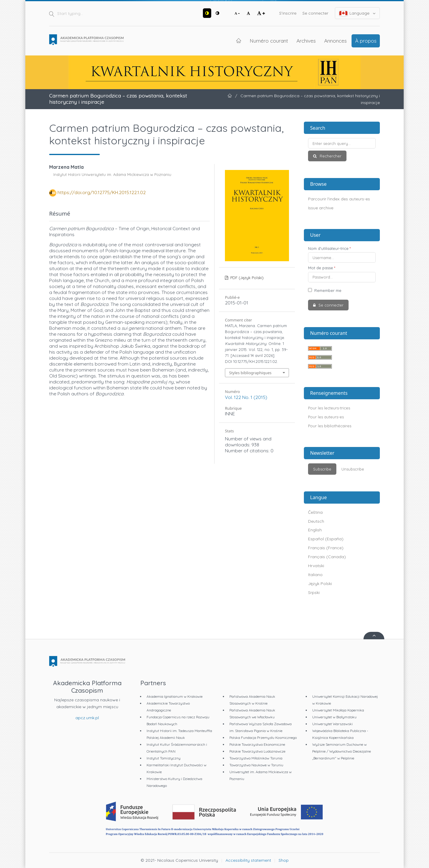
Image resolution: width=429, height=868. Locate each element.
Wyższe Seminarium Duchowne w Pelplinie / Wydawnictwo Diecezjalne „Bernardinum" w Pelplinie (342, 751)
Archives (306, 41)
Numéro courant (269, 41)
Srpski (314, 592)
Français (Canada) (327, 557)
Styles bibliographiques (250, 373)
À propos (366, 41)
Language (357, 13)
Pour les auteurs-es (326, 417)
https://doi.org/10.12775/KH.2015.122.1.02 (102, 192)
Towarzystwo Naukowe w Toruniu (256, 765)
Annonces (335, 41)
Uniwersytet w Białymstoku (334, 717)
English (315, 530)
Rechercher (330, 156)
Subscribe (322, 469)
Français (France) (326, 548)
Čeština (315, 512)
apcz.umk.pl (87, 718)
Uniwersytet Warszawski (332, 724)
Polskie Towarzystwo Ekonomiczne (257, 744)
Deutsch (316, 521)
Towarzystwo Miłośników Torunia (256, 758)
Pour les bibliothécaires (330, 426)
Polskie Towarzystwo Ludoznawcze (257, 751)
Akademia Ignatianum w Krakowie (175, 696)
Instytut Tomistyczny (164, 758)
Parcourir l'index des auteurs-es (339, 199)
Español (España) (326, 539)
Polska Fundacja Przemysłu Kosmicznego (263, 738)
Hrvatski (316, 566)
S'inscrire (288, 13)
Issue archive (321, 208)
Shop (284, 860)
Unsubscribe (353, 469)
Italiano (315, 575)
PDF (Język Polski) (246, 278)
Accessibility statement (248, 860)
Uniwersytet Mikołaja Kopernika (338, 710)
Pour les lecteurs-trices (329, 408)
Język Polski (320, 584)
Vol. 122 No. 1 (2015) (246, 397)
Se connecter (315, 13)
